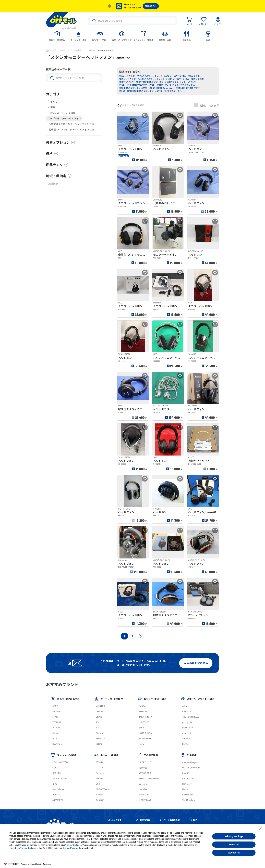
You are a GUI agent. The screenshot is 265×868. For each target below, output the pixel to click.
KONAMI (143, 711)
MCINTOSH (101, 706)
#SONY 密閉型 (172, 82)
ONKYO (99, 717)
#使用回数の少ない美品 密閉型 (133, 88)
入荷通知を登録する (196, 663)
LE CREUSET (145, 762)
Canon (55, 733)
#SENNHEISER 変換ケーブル (168, 91)
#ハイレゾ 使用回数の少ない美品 (180, 85)
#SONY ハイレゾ (127, 82)
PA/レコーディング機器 (71, 50)
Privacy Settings (234, 836)
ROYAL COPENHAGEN (149, 778)
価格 (52, 154)
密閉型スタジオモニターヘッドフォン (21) (71, 124)
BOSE (98, 728)
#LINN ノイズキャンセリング (151, 79)
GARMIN (100, 778)
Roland (99, 744)
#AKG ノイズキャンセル (175, 76)
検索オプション (61, 142)
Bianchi (99, 795)
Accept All (234, 853)
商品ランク (57, 165)
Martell (186, 789)
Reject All (234, 845)
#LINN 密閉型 (197, 79)
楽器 (54, 50)
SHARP (56, 717)
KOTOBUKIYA (145, 733)
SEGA (141, 728)
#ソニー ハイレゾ (188, 82)
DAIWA (185, 744)
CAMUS (186, 773)
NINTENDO (144, 722)
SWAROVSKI (145, 795)
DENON (99, 711)
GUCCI (56, 768)
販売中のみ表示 (207, 105)
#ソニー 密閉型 (156, 85)
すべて (53, 102)
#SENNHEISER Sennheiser (161, 88)
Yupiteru (100, 773)
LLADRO (143, 789)
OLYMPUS (57, 744)
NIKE (55, 784)
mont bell (187, 733)
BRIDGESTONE (103, 789)
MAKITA (99, 768)
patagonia (187, 722)
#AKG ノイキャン (127, 76)
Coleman (186, 711)
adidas (185, 706)
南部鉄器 (143, 768)
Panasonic (57, 711)
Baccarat (143, 784)
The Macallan (188, 800)
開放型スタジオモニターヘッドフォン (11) (71, 130)
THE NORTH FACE (191, 717)
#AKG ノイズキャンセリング (149, 76)
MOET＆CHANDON (191, 768)
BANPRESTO (145, 738)
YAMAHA (100, 733)
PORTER (56, 795)
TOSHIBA (57, 722)
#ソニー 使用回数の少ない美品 (133, 85)
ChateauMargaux (190, 762)
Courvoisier (188, 778)
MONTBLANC (145, 800)
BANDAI (143, 706)
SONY (55, 706)
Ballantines (188, 795)
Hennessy (187, 784)
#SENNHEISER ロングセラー (189, 88)
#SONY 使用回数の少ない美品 (150, 82)
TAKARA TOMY (146, 717)
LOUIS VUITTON (60, 762)
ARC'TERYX (58, 800)
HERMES (56, 773)
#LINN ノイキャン (127, 79)
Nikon (55, 738)
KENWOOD (101, 738)
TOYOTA (99, 762)
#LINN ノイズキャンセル (178, 79)
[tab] (57, 36)
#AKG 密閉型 (194, 76)
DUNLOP (100, 800)
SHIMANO (187, 738)
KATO (142, 744)
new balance (58, 789)
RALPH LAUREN (60, 778)
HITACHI (56, 728)
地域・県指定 (59, 176)
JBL (97, 722)
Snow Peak (188, 728)
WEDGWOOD (145, 773)
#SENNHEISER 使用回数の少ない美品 (136, 91)
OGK (98, 784)
